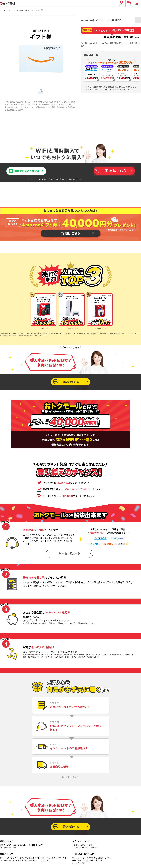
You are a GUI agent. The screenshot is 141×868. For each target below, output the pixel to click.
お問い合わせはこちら (81, 863)
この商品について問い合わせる (70, 171)
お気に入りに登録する (138, 20)
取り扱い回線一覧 (70, 554)
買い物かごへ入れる (114, 171)
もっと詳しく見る (70, 777)
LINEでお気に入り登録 (15, 169)
